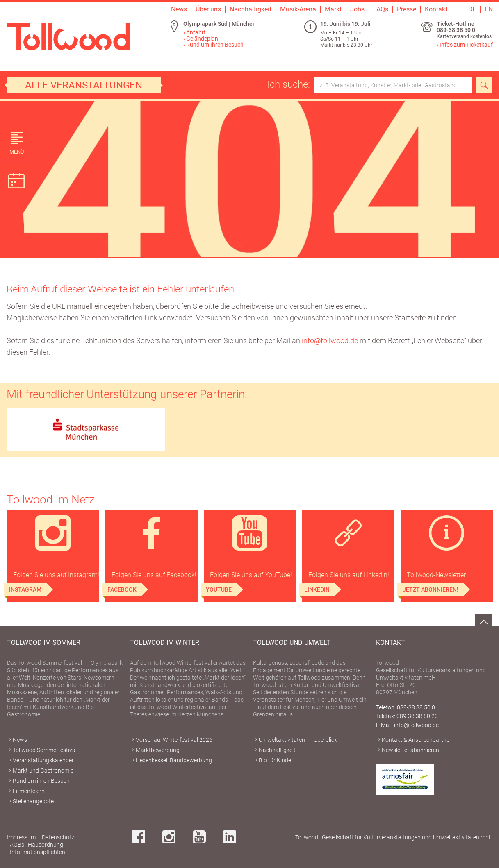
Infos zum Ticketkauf (466, 45)
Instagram (25, 589)
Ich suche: (370, 85)
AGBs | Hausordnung (36, 845)
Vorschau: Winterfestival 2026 (174, 740)
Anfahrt (196, 32)
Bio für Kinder (276, 760)
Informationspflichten (38, 852)
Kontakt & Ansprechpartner (417, 740)
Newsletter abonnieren (410, 750)
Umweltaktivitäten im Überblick (298, 740)
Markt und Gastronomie (43, 771)
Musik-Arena (298, 9)
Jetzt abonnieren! (431, 589)
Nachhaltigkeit (251, 9)
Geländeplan (202, 39)
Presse (407, 9)
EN (489, 9)
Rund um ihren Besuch (41, 781)
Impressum (21, 837)
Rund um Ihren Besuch (215, 45)
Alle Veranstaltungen (84, 85)
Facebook (122, 589)
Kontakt (436, 9)
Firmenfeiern (29, 791)
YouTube (219, 589)
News (179, 9)
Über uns (208, 9)
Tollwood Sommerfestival (45, 750)
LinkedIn (317, 589)
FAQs (381, 9)
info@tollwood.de (330, 341)
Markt (333, 9)
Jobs (357, 9)
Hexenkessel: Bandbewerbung (174, 760)
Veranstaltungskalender (43, 760)
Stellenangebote (33, 801)
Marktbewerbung (158, 750)
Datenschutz (58, 837)
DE (472, 9)
